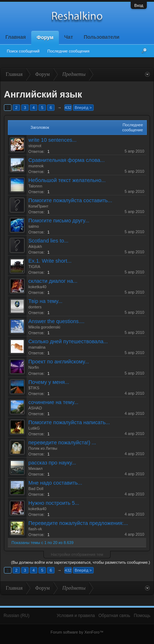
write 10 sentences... (52, 140)
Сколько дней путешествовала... (68, 341)
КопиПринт (38, 206)
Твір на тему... (45, 301)
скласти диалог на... (53, 281)
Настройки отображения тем (77, 554)
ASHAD (35, 408)
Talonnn (35, 186)
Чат (69, 37)
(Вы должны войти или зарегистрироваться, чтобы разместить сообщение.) (81, 562)
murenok (36, 166)
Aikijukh (35, 246)
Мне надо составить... (55, 483)
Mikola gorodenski (44, 327)
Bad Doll (36, 489)
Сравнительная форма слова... (66, 160)
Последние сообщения (68, 51)
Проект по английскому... (59, 362)
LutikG (34, 428)
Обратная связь (114, 616)
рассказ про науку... (52, 463)
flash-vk (35, 529)
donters (35, 307)
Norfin (34, 367)
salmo (34, 226)
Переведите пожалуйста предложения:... (78, 523)
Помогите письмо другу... (59, 221)
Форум (45, 37)
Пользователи (101, 37)
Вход (139, 5)
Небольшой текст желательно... (67, 180)
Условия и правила (76, 616)
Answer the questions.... (56, 321)
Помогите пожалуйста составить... (70, 200)
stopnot (35, 146)
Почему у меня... (49, 382)
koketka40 (37, 287)
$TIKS (34, 388)
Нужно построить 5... (54, 503)
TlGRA (34, 267)
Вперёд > (83, 108)
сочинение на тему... (53, 402)
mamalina (37, 347)
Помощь (142, 616)
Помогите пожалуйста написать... (69, 422)
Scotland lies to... (48, 241)
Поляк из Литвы (43, 448)
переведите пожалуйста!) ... (62, 443)
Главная (16, 37)
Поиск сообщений (23, 51)
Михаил (35, 468)
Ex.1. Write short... (50, 261)
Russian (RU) (17, 616)
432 (68, 108)
